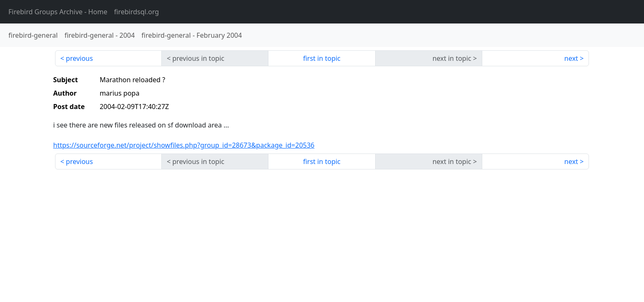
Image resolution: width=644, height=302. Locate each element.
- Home (58, 12)
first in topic (322, 58)
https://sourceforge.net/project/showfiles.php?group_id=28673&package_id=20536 (184, 145)
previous (79, 58)
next (571, 58)
